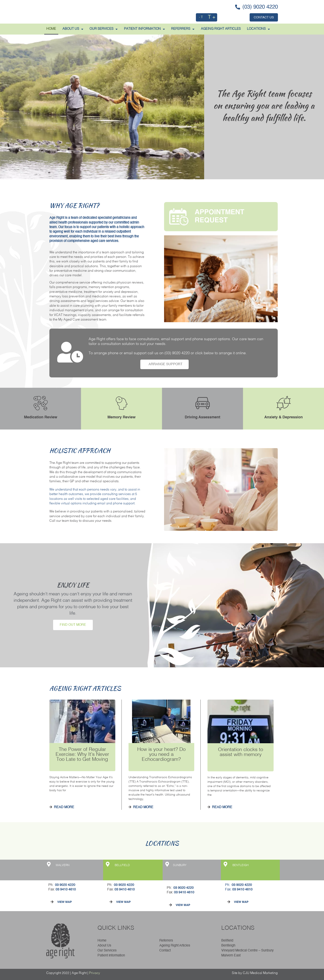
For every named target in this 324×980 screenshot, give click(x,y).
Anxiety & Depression (283, 417)
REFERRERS (183, 29)
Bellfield (227, 941)
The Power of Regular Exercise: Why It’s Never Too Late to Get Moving (82, 755)
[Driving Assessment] (203, 403)
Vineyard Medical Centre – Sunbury (247, 951)
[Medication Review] (41, 403)
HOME (51, 29)
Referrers (166, 941)
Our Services (104, 29)
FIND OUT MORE (73, 625)
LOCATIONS (258, 29)
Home (102, 941)
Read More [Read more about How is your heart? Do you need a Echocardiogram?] (143, 807)
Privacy (95, 973)
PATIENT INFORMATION (144, 29)
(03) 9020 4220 (177, 353)
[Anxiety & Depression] (284, 403)
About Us (105, 946)
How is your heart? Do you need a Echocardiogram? (161, 755)
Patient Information (111, 956)
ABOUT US (73, 29)
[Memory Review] (122, 403)
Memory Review (121, 417)
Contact (165, 951)
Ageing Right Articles (175, 946)
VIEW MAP (64, 902)
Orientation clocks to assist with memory (241, 752)
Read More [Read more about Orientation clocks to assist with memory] (222, 807)
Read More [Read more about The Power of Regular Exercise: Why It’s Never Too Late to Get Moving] (64, 807)
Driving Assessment (202, 417)
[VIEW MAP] (52, 902)
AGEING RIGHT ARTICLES (221, 29)
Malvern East (231, 956)
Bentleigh (228, 946)
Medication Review (41, 417)
